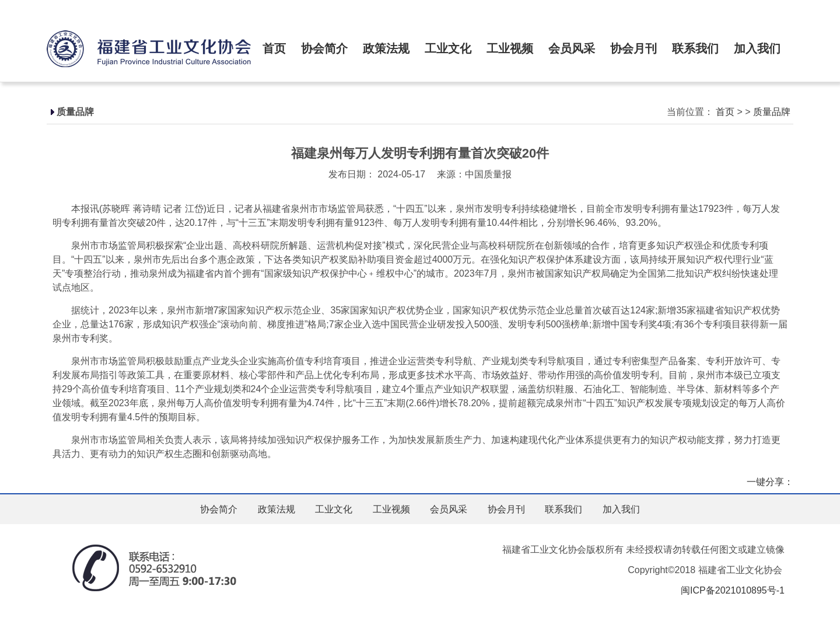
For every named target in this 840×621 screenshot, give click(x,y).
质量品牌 (772, 112)
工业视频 (510, 48)
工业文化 (448, 48)
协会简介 (324, 48)
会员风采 (572, 48)
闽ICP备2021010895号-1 (733, 590)
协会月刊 (633, 48)
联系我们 (695, 48)
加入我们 (757, 48)
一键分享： (770, 482)
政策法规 (386, 48)
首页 (274, 48)
